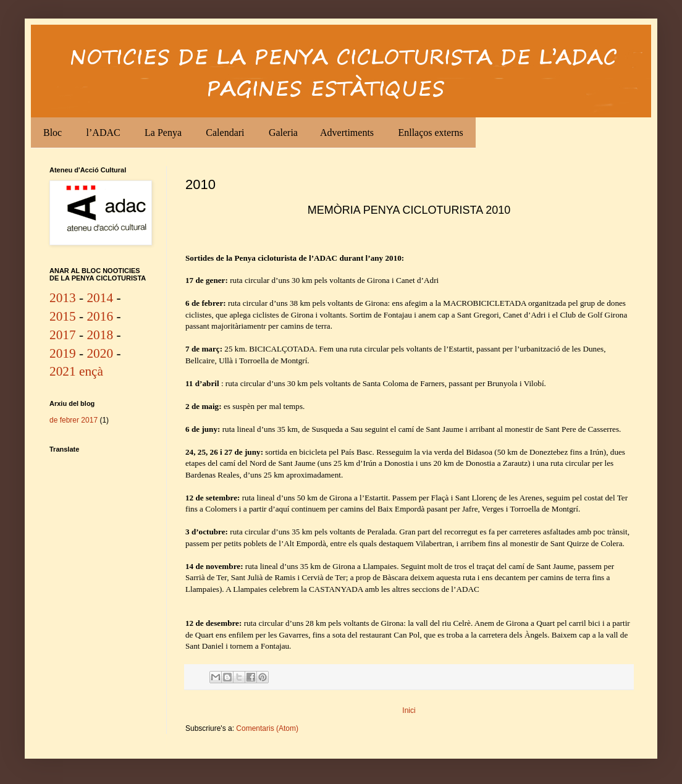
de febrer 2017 (74, 420)
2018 (100, 335)
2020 (100, 353)
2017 (63, 335)
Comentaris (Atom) (267, 728)
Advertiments (347, 133)
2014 (100, 298)
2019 (63, 353)
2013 (63, 298)
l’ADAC (103, 133)
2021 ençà (76, 371)
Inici (409, 710)
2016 (100, 316)
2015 (63, 316)
